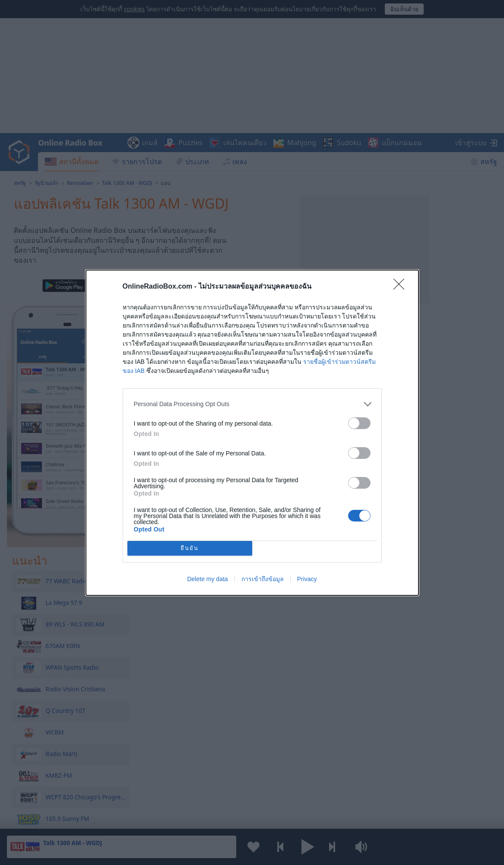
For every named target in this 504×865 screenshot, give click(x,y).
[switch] (359, 423)
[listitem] (252, 404)
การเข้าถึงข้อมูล (263, 579)
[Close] (402, 287)
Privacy (307, 579)
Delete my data (207, 579)
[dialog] (252, 433)
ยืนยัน (190, 548)
